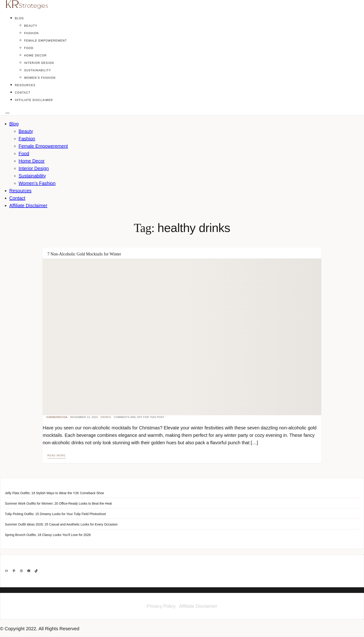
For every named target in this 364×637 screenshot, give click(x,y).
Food (29, 48)
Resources (25, 85)
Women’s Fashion (40, 78)
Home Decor (35, 56)
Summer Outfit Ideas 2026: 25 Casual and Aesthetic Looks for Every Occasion (61, 524)
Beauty (31, 26)
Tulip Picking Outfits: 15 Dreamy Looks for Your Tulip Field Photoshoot (55, 514)
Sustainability (38, 70)
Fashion (31, 33)
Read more (57, 455)
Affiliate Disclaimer (34, 100)
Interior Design (39, 63)
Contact (23, 93)
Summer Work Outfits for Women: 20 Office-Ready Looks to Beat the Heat (58, 503)
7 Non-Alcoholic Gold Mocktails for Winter (84, 254)
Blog (19, 18)
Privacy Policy (161, 606)
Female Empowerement (45, 41)
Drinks (106, 417)
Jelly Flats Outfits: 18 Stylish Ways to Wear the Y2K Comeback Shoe (54, 493)
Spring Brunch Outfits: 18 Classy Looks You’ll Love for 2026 (48, 535)
